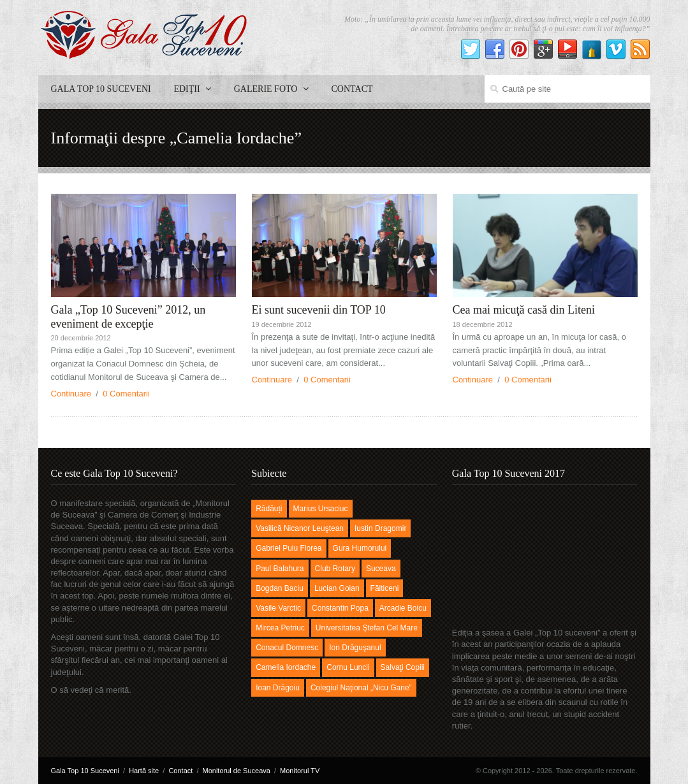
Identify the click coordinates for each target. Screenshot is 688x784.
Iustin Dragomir (380, 528)
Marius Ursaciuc (321, 509)
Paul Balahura (280, 569)
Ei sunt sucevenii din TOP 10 (319, 310)
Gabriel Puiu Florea (289, 548)
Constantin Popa (340, 608)
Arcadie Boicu (403, 608)
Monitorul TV (300, 771)
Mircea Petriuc (280, 628)
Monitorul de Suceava (237, 771)
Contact (352, 89)
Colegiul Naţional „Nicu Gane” (361, 688)
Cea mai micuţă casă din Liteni (524, 310)
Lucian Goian (337, 588)
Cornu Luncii (348, 667)
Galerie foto (271, 89)
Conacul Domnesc (287, 648)
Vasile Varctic (278, 608)
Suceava (381, 569)
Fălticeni (385, 588)
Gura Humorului (360, 548)
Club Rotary (335, 569)
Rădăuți (269, 509)
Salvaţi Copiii (403, 667)
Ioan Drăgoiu (278, 688)
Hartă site (144, 771)
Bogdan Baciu (280, 588)
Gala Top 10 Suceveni (101, 89)
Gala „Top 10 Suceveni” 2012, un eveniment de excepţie (128, 317)
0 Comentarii (126, 394)
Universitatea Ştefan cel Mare (367, 628)
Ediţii (192, 89)
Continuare (71, 394)
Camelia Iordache (286, 667)
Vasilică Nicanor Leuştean (300, 528)
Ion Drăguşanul (355, 648)
